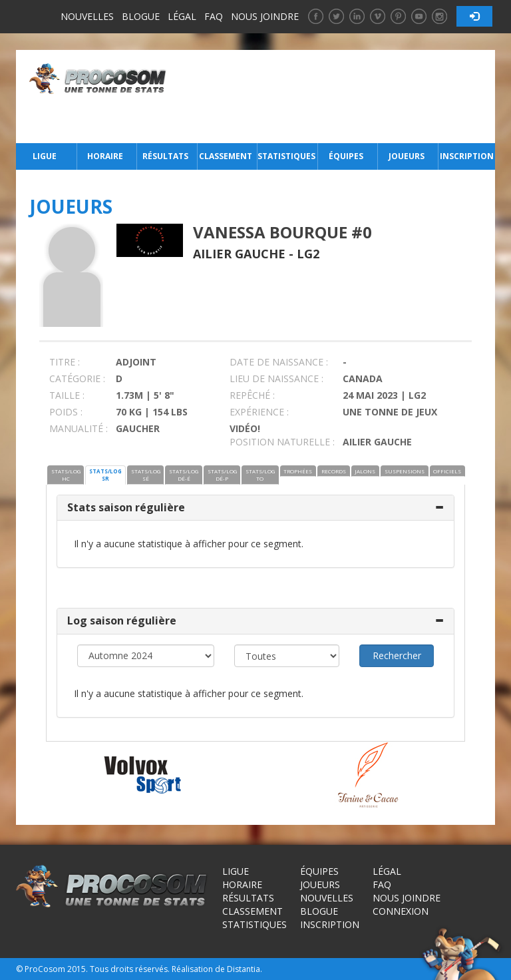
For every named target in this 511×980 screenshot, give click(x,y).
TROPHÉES (298, 471)
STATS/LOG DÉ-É (184, 475)
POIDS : (66, 412)
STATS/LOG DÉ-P (222, 475)
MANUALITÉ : (79, 428)
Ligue (45, 156)
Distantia (244, 969)
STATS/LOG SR (105, 475)
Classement (226, 156)
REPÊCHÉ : (252, 395)
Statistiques (286, 156)
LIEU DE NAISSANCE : (276, 378)
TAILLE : (67, 395)
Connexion (401, 911)
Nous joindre (265, 16)
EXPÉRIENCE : (259, 412)
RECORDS (334, 471)
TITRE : (65, 362)
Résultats (165, 156)
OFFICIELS (447, 471)
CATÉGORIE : (77, 378)
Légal (182, 16)
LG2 (308, 254)
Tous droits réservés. (130, 969)
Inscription (467, 156)
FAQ (214, 16)
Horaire (105, 156)
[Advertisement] (334, 97)
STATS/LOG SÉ (146, 475)
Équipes (346, 156)
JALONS (365, 471)
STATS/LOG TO (260, 475)
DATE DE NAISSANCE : (279, 362)
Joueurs (407, 156)
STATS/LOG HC (66, 475)
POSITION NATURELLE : (282, 442)
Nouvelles (87, 16)
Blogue (141, 16)
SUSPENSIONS (405, 471)
